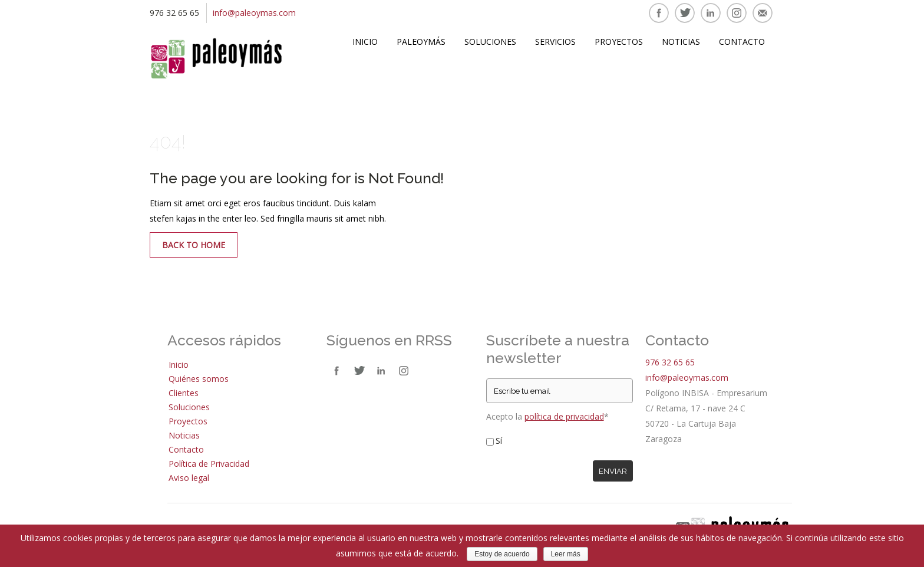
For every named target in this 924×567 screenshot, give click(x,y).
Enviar (613, 471)
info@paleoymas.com (254, 13)
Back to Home (194, 245)
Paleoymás (421, 42)
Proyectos (619, 42)
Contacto (742, 42)
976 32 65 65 (670, 362)
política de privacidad (564, 416)
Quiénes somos (199, 379)
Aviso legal (189, 478)
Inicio (365, 42)
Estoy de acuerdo (502, 554)
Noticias (681, 42)
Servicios (555, 42)
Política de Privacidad (209, 464)
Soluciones (490, 42)
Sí (499, 441)
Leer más (566, 554)
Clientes (184, 393)
